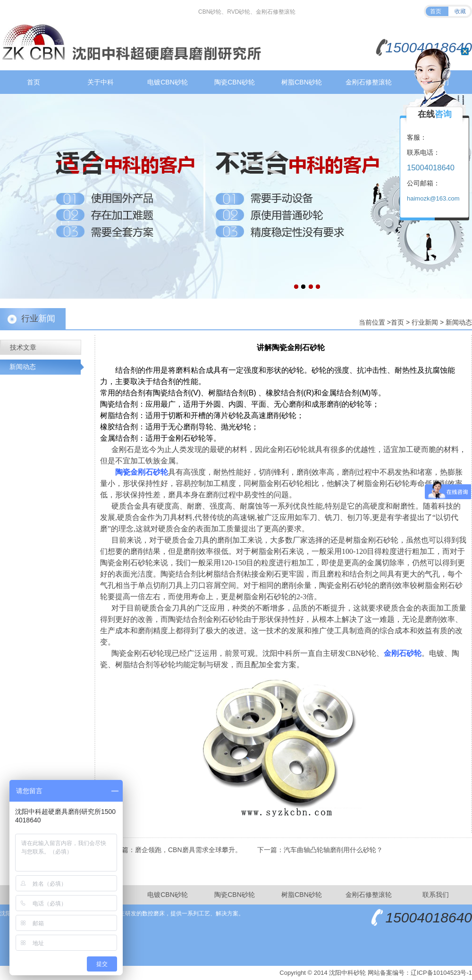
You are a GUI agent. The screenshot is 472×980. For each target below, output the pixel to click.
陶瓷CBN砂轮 (235, 82)
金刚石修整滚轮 (369, 82)
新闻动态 (459, 322)
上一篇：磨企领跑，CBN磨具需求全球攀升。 (175, 850)
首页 (436, 11)
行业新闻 (425, 322)
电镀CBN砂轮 (168, 82)
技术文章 (23, 347)
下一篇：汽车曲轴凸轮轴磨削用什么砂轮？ (320, 850)
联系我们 (436, 895)
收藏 (460, 11)
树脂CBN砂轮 (302, 82)
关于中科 (101, 82)
